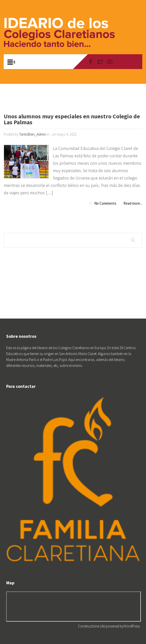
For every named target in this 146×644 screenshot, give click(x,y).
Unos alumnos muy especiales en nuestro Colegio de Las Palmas (72, 120)
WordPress (132, 626)
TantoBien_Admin (33, 134)
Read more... (133, 203)
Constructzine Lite (92, 626)
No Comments (105, 203)
